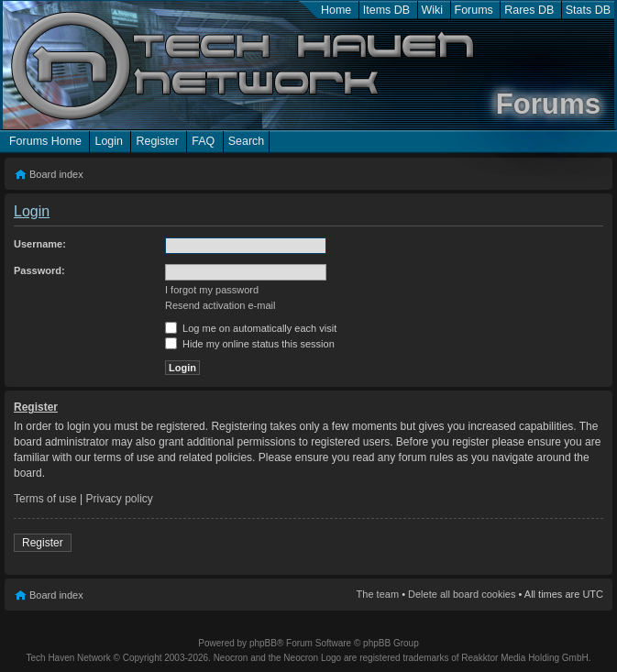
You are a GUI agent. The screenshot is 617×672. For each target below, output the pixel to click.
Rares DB (529, 10)
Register (157, 141)
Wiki (433, 10)
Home (336, 10)
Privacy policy (120, 499)
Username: (40, 244)
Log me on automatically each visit (251, 328)
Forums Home (45, 141)
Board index (56, 174)
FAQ (203, 141)
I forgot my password (212, 290)
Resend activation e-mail (220, 305)
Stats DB (588, 10)
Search (247, 141)
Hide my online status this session (250, 344)
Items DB (386, 10)
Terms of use (45, 499)
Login (109, 141)
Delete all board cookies (462, 594)
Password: (39, 270)
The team (378, 594)
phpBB (263, 643)
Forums (474, 10)
